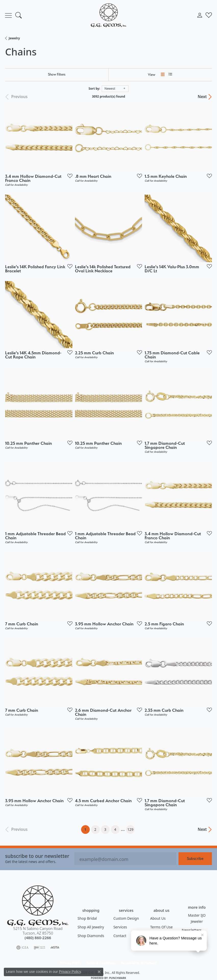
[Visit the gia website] (22, 948)
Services (120, 927)
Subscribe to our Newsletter (37, 856)
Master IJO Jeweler (197, 918)
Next (202, 97)
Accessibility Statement (139, 963)
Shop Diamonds (91, 936)
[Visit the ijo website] (39, 948)
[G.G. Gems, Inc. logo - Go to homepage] (109, 15)
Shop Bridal (87, 918)
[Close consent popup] (99, 972)
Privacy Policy (71, 963)
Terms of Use (161, 927)
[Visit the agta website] (55, 948)
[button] (18, 15)
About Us (158, 918)
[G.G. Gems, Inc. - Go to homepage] (38, 906)
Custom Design (126, 918)
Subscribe (195, 859)
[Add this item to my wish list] (68, 176)
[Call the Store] (38, 938)
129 (130, 829)
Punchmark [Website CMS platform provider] (118, 978)
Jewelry (14, 38)
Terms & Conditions (101, 963)
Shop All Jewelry (91, 927)
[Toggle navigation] (8, 15)
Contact (120, 936)
